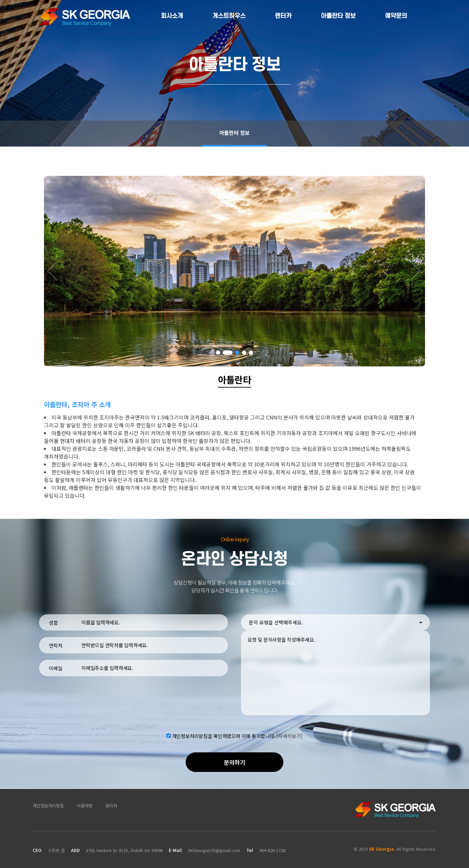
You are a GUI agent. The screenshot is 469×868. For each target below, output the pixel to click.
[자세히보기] (290, 736)
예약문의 (396, 16)
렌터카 (283, 16)
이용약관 (85, 806)
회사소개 (172, 16)
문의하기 (235, 762)
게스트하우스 (229, 16)
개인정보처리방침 (48, 806)
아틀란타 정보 (338, 16)
